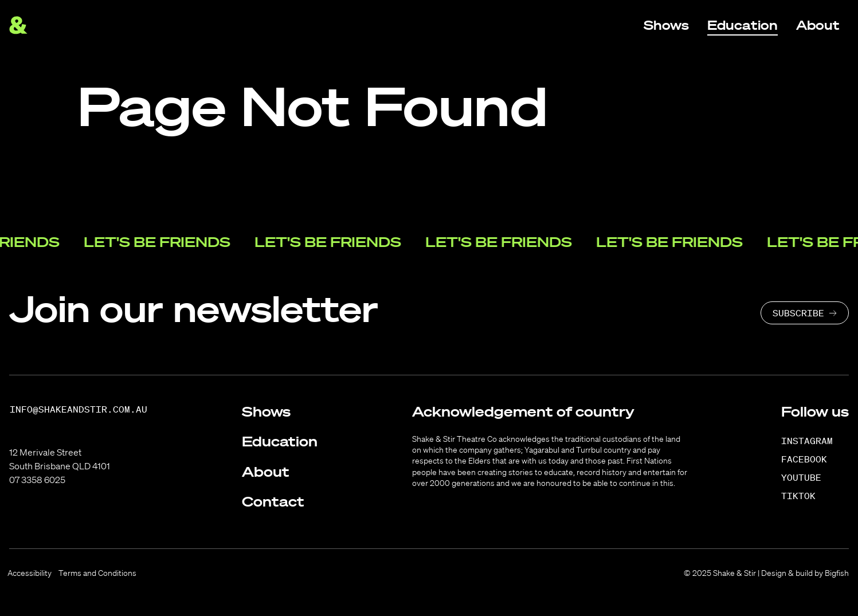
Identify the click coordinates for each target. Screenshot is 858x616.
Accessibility (30, 573)
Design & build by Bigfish (805, 573)
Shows (266, 411)
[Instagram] (813, 441)
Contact (273, 501)
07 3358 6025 (37, 480)
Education (280, 441)
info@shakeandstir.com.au (79, 409)
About (266, 472)
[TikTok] (804, 496)
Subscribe (798, 313)
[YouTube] (807, 477)
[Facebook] (810, 459)
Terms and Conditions (97, 573)
